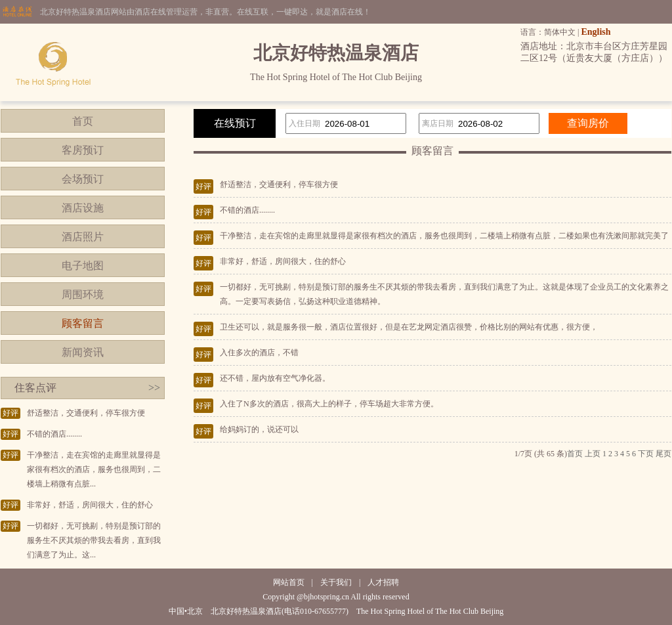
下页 (646, 454)
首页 (83, 121)
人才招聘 (383, 582)
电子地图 (83, 266)
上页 (593, 454)
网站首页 (289, 582)
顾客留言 (83, 323)
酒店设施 (83, 208)
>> (154, 388)
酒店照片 (83, 237)
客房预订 (83, 150)
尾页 (663, 454)
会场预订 (83, 179)
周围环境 (83, 294)
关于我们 (336, 582)
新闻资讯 (83, 352)
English (596, 32)
